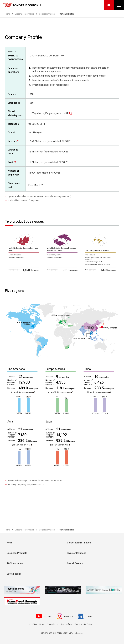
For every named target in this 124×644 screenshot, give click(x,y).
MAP (66, 113)
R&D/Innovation (15, 563)
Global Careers (75, 563)
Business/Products (17, 553)
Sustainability (14, 574)
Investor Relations (77, 553)
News (10, 543)
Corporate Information (79, 543)
